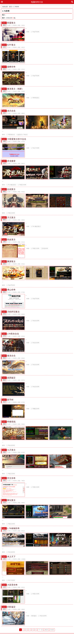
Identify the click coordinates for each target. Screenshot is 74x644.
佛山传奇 (11, 293)
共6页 (52, 638)
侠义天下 (11, 564)
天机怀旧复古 (13, 316)
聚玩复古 (11, 507)
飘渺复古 (11, 265)
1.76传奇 (14, 25)
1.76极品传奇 (35, 414)
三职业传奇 (44, 251)
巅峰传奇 (11, 67)
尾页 (46, 638)
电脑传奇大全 (37, 2)
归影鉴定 (11, 615)
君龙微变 (11, 163)
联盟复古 (11, 23)
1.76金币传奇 (35, 32)
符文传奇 (11, 484)
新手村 (10, 405)
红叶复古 (11, 45)
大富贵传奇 (12, 592)
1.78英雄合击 (11, 136)
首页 (10, 7)
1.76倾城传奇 (13, 535)
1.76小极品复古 (11, 187)
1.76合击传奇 (35, 324)
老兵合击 (11, 112)
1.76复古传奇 (22, 187)
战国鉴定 (11, 382)
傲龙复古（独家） (16, 90)
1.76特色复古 (35, 99)
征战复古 (11, 191)
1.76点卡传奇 (35, 150)
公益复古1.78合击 (22, 136)
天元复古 (11, 220)
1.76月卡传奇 (11, 588)
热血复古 (11, 242)
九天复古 (11, 456)
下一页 (41, 638)
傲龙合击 (11, 360)
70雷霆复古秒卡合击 (17, 141)
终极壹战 (11, 427)
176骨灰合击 (13, 338)
